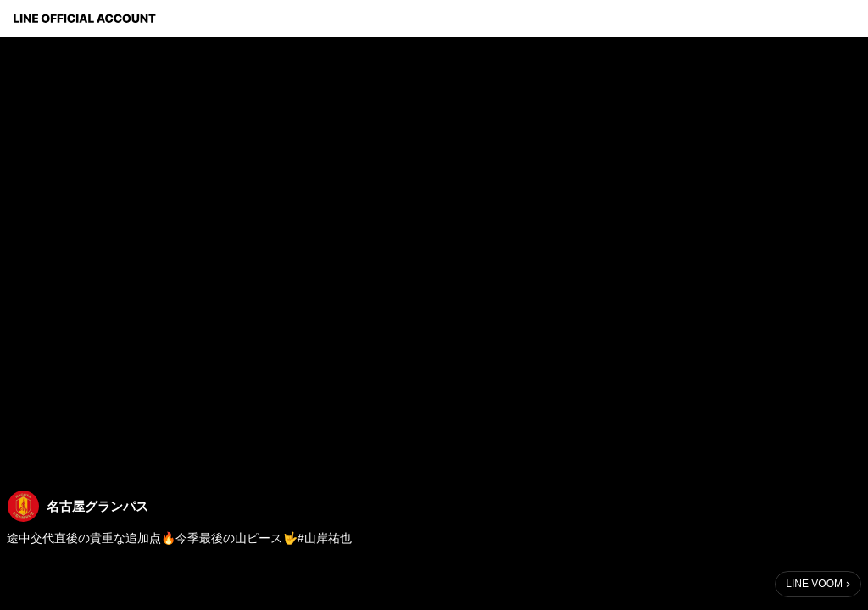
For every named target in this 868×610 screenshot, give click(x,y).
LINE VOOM (814, 584)
